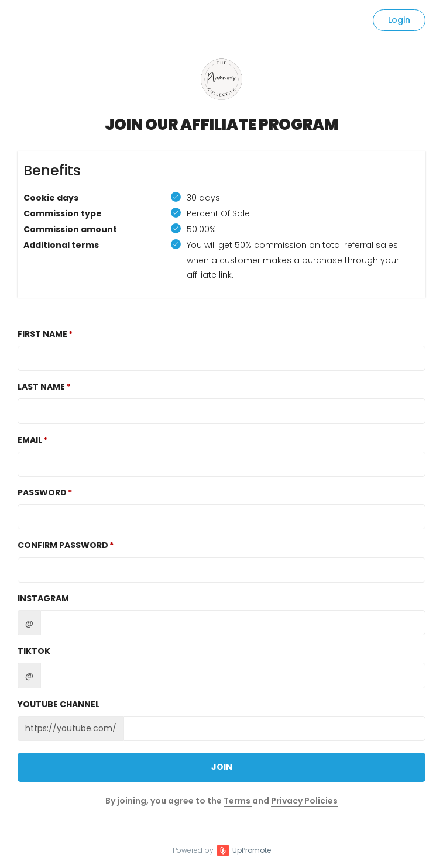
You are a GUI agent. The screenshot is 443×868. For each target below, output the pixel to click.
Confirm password (63, 545)
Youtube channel (59, 704)
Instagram (43, 598)
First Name (42, 334)
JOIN (222, 767)
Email (30, 440)
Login (399, 20)
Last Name (41, 387)
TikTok (34, 651)
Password (42, 492)
